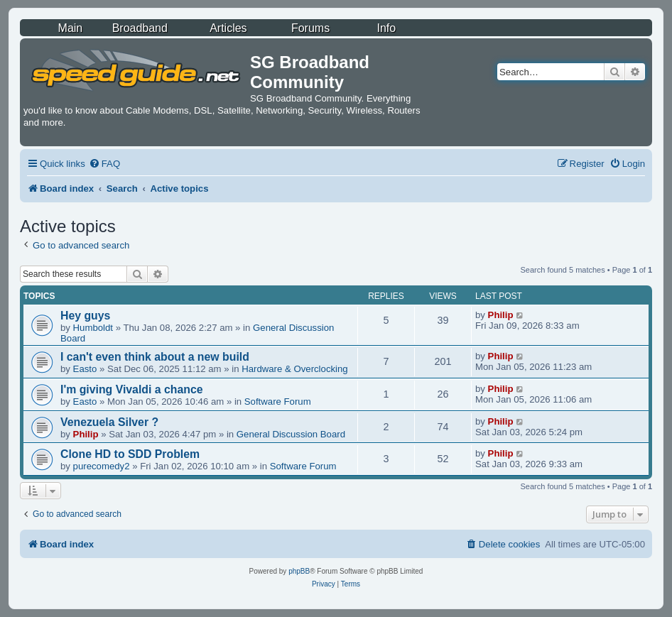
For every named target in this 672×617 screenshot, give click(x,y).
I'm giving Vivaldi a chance (132, 389)
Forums (310, 28)
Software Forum (278, 402)
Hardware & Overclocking (295, 369)
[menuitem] (104, 164)
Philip (501, 315)
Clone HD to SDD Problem (130, 454)
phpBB (299, 571)
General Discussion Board (291, 434)
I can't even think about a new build (155, 357)
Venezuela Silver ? (109, 422)
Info (387, 28)
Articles (228, 28)
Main (71, 28)
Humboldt (93, 328)
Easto (85, 369)
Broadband (140, 28)
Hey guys (85, 316)
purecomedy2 (102, 466)
